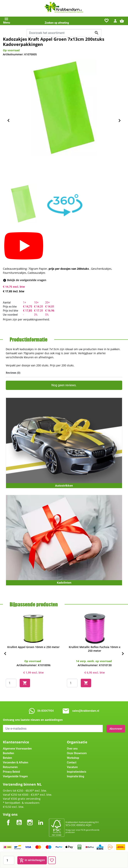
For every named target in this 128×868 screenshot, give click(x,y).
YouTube (19, 819)
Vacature (72, 767)
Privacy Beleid (11, 771)
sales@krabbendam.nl (86, 711)
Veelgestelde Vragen (15, 776)
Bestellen (8, 753)
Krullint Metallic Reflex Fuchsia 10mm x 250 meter (95, 649)
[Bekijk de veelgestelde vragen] (27, 280)
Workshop (73, 757)
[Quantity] (11, 683)
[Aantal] (9, 860)
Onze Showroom (77, 753)
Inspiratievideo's (77, 771)
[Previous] (5, 654)
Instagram (30, 819)
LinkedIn (41, 819)
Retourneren (10, 767)
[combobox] (64, 33)
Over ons (72, 748)
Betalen (7, 757)
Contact (72, 762)
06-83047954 (45, 711)
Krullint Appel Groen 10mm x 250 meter (33, 647)
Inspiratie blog (75, 776)
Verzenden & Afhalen (16, 762)
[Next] (123, 654)
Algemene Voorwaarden (17, 748)
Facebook (8, 819)
